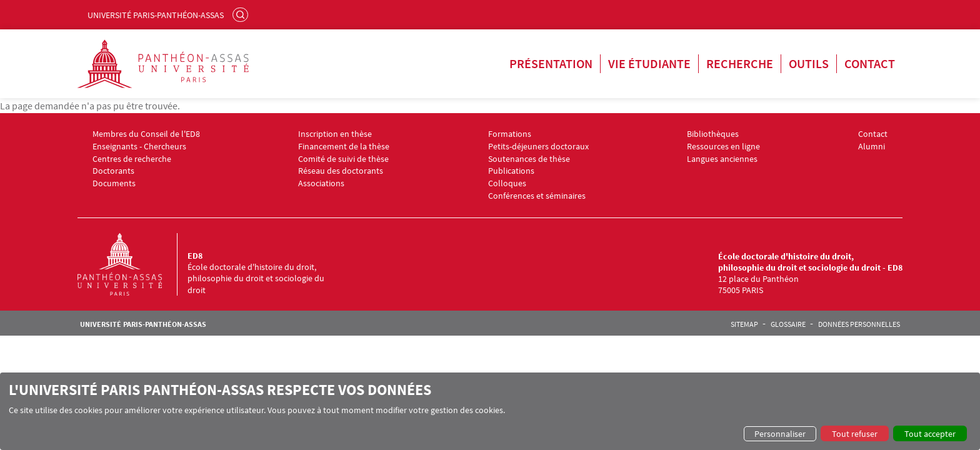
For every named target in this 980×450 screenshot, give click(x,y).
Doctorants (113, 171)
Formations (510, 134)
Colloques (507, 183)
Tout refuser (855, 434)
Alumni (872, 147)
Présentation (551, 63)
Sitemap (744, 324)
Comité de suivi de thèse (343, 159)
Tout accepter (930, 434)
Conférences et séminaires (537, 196)
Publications (511, 171)
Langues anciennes (722, 159)
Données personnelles (859, 324)
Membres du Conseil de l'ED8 (146, 134)
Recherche (740, 63)
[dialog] (490, 411)
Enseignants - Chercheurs (139, 147)
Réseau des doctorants (341, 171)
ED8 (195, 256)
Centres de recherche (132, 159)
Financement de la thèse (344, 147)
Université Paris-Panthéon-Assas (156, 15)
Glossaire (788, 324)
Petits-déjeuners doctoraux (538, 147)
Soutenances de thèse (529, 159)
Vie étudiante (649, 63)
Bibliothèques (713, 134)
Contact (870, 63)
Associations (321, 183)
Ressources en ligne (723, 147)
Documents (114, 183)
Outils (809, 63)
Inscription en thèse (335, 134)
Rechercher (242, 14)
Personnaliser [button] (780, 434)
